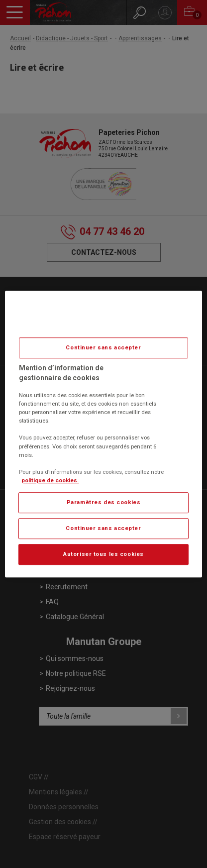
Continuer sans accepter (103, 347)
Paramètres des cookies (104, 502)
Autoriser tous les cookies (103, 554)
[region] (103, 434)
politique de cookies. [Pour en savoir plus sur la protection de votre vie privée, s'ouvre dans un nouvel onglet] (50, 480)
